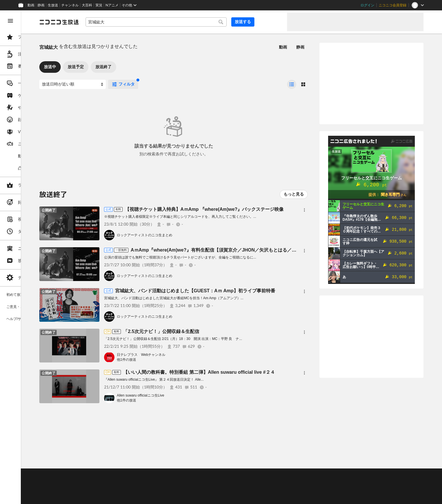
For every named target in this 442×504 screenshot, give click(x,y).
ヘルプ (140, 475)
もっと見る (294, 194)
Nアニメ (112, 5)
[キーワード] (191, 22)
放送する (269, 22)
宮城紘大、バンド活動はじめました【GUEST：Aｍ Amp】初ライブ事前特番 (239, 291)
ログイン (367, 5)
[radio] (292, 84)
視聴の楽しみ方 (95, 483)
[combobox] (191, 22)
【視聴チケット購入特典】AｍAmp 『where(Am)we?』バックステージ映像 (248, 209)
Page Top (253, 460)
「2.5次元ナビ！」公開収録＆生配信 (205, 331)
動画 (31, 5)
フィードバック (404, 460)
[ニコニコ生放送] (103, 22)
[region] (32, 257)
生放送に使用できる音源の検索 (144, 490)
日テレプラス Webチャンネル (185, 355)
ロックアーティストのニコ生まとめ (188, 235)
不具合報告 (121, 475)
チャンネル (70, 5)
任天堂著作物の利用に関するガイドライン (149, 497)
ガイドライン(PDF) (203, 475)
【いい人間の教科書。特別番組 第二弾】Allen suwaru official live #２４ (243, 372)
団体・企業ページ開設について (197, 490)
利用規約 (176, 475)
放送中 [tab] (94, 67)
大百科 (87, 5)
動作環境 (157, 475)
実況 (99, 5)
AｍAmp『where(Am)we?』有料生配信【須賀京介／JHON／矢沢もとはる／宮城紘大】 (267, 250)
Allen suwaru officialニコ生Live (184, 395)
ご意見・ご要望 (95, 475)
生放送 (53, 5)
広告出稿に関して (97, 497)
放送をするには (125, 483)
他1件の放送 (170, 360)
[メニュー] (304, 210)
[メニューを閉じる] (10, 21)
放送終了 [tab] (147, 67)
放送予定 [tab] (120, 67)
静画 (41, 5)
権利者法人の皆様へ (99, 490)
